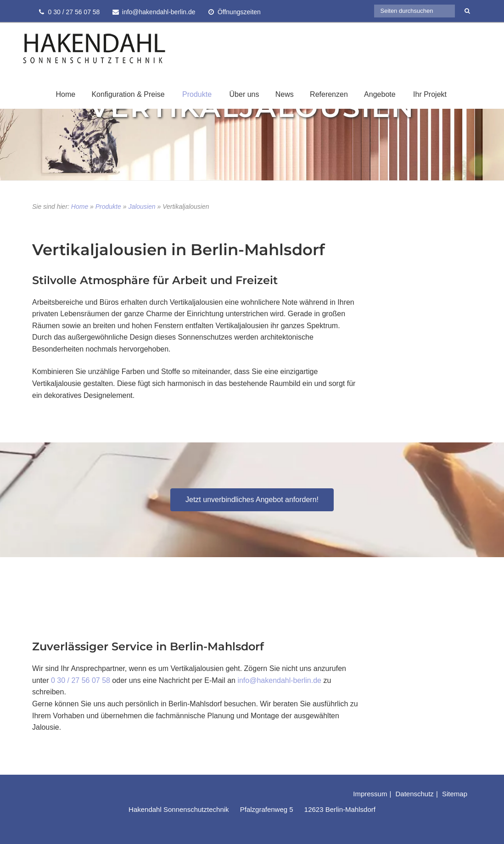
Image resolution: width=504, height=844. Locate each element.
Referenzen (329, 94)
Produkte (197, 94)
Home (65, 94)
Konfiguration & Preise (128, 94)
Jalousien (142, 207)
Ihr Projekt (430, 94)
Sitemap (455, 794)
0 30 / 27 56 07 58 (81, 680)
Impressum (370, 794)
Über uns (244, 94)
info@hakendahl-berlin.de (279, 680)
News (285, 94)
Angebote (380, 94)
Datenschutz (414, 794)
